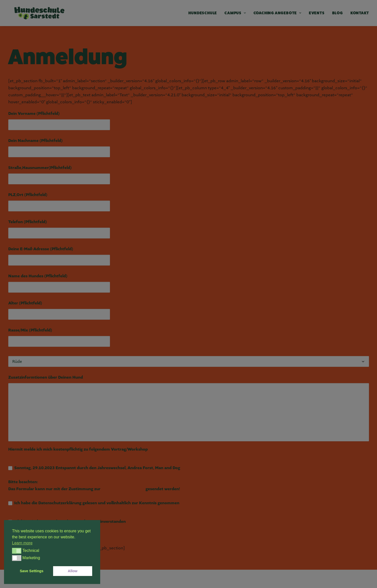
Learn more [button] (22, 543)
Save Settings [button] (32, 571)
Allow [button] (73, 571)
